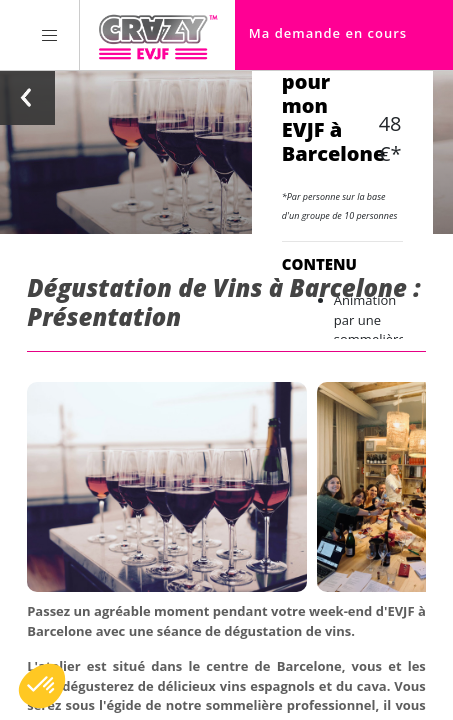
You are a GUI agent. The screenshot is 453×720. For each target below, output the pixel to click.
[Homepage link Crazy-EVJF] (157, 35)
